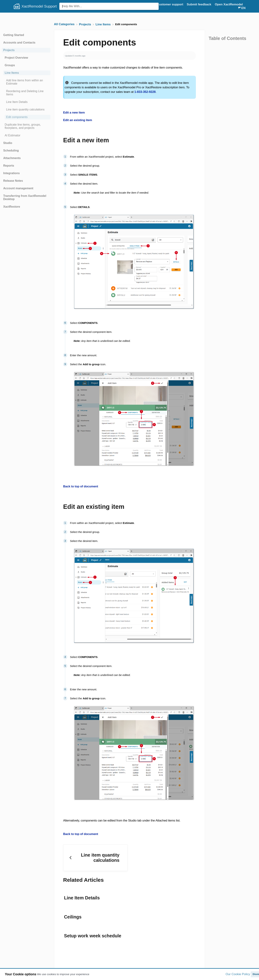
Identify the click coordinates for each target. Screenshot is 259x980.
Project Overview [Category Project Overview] (16, 58)
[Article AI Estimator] (26, 135)
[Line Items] (104, 24)
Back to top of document (81, 486)
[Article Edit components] (26, 117)
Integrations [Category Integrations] (12, 173)
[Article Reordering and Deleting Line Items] (26, 93)
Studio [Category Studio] (8, 143)
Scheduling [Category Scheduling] (11, 150)
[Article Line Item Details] (26, 102)
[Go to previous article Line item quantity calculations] (95, 857)
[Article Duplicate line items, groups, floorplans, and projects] (26, 126)
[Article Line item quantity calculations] (26, 110)
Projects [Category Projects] (9, 50)
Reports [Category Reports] (9, 166)
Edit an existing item (78, 120)
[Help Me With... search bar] (109, 6)
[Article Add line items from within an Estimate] (26, 82)
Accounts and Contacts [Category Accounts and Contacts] (19, 43)
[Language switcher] (242, 8)
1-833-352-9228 (145, 92)
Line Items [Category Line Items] (12, 73)
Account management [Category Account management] (18, 188)
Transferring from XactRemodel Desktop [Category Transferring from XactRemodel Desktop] (25, 197)
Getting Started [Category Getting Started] (14, 35)
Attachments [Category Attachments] (12, 158)
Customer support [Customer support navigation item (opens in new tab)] (170, 4)
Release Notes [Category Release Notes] (13, 181)
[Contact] (246, 4)
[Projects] (85, 24)
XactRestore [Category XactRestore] (12, 207)
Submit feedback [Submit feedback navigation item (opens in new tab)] (199, 4)
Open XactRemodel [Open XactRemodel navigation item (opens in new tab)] (229, 4)
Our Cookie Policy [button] (238, 974)
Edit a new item (74, 113)
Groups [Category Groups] (10, 65)
